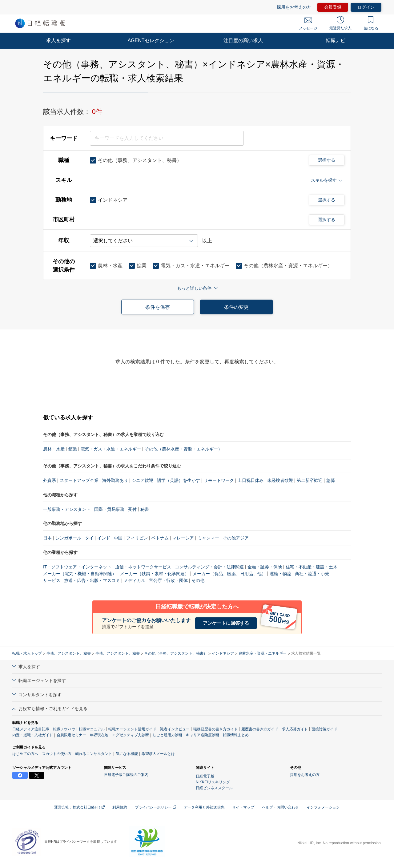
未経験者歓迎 (280, 480)
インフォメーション (323, 807)
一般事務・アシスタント (67, 509)
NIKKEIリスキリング (213, 782)
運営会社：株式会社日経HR (79, 807)
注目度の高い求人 (243, 40)
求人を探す (58, 40)
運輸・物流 (280, 574)
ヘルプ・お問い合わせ (280, 807)
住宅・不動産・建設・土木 (312, 567)
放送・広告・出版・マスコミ (92, 580)
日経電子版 (205, 776)
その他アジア (236, 538)
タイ (89, 538)
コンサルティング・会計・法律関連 (209, 567)
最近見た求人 (340, 23)
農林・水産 (54, 449)
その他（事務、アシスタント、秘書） (176, 653)
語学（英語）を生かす (179, 480)
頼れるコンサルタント (94, 754)
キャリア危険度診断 (203, 735)
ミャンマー (208, 538)
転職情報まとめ (236, 735)
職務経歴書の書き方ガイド (215, 729)
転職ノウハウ (64, 729)
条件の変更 (236, 307)
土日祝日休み (251, 480)
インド (104, 538)
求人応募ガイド (295, 729)
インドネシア (223, 653)
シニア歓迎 (143, 480)
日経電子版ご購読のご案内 (126, 775)
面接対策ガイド (324, 729)
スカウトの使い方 (57, 754)
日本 (47, 538)
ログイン (366, 7)
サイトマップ (243, 807)
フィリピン (137, 538)
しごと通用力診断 (167, 735)
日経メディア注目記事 (31, 729)
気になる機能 (127, 754)
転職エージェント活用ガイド (132, 729)
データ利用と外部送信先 (204, 807)
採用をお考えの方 (294, 7)
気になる (371, 23)
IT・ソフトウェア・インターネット (77, 567)
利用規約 (120, 807)
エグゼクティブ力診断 (131, 735)
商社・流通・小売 (312, 574)
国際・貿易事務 (109, 509)
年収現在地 (99, 735)
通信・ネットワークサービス (143, 567)
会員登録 (333, 7)
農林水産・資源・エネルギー (263, 653)
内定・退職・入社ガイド (33, 735)
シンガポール (68, 538)
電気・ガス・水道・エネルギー (111, 449)
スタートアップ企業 (79, 480)
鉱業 (73, 449)
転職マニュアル (92, 729)
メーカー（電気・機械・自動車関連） (80, 574)
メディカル (135, 580)
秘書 (145, 509)
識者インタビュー (175, 729)
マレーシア (183, 538)
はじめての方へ (25, 754)
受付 (132, 509)
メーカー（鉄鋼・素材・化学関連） (155, 574)
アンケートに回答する (226, 623)
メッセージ (308, 24)
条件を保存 (158, 307)
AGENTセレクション (151, 40)
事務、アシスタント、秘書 (69, 653)
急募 (331, 480)
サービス (52, 580)
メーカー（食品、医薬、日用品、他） (229, 574)
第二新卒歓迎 (310, 480)
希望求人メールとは (158, 754)
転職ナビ (336, 40)
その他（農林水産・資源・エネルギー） (183, 449)
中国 (118, 538)
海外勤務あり (115, 480)
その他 (198, 580)
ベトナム (160, 538)
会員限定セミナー (71, 735)
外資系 (50, 480)
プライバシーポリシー (155, 807)
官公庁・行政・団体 (168, 580)
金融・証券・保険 (265, 567)
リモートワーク (219, 480)
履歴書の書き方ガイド (260, 729)
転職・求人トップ (27, 653)
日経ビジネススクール (214, 788)
